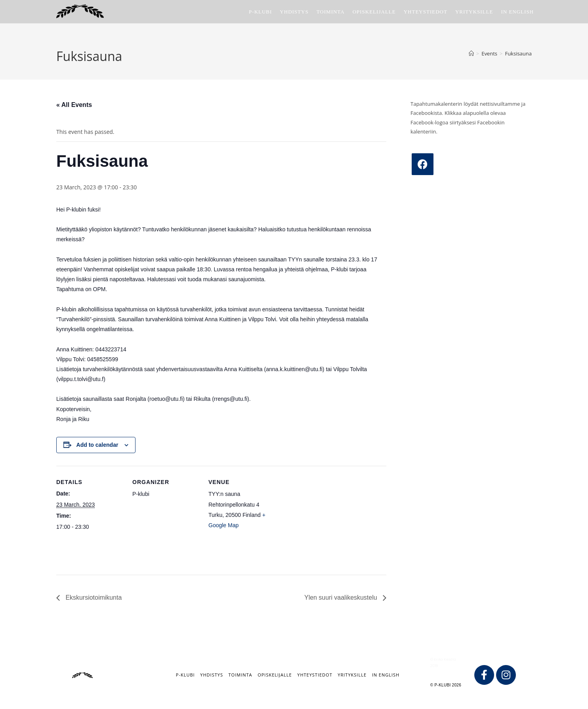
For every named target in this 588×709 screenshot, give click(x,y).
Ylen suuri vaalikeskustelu (341, 598)
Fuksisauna (518, 53)
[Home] (471, 53)
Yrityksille (352, 675)
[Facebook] (423, 164)
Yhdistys (212, 675)
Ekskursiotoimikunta (93, 598)
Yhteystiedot (315, 675)
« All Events (74, 105)
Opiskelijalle (275, 675)
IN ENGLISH (386, 675)
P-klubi (185, 675)
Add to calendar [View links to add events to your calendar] (97, 445)
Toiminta (241, 675)
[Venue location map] (326, 520)
